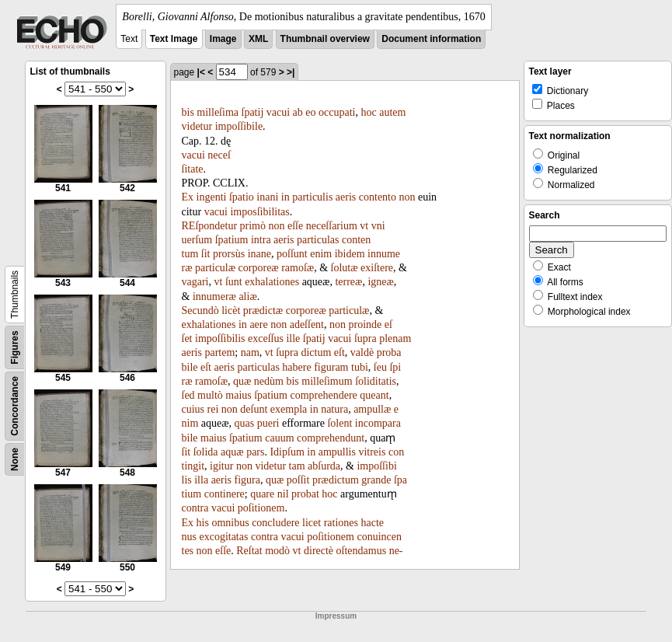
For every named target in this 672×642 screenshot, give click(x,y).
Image (223, 39)
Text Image (174, 39)
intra (261, 240)
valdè (362, 352)
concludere (275, 523)
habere (296, 367)
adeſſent (307, 324)
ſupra (366, 338)
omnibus (230, 523)
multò (210, 395)
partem (219, 352)
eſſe (295, 226)
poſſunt (292, 254)
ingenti (212, 197)
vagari (195, 282)
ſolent (339, 423)
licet (312, 523)
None (15, 459)
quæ (242, 381)
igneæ (380, 282)
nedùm (269, 381)
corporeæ (259, 268)
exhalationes (272, 282)
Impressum (336, 616)
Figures (15, 347)
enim (321, 254)
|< (201, 72)
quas (245, 423)
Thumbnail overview (325, 39)
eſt (339, 352)
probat (305, 494)
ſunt (234, 282)
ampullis (337, 452)
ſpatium (232, 240)
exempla (289, 409)
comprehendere (324, 395)
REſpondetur (210, 226)
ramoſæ (298, 268)
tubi (360, 367)
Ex (188, 197)
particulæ (215, 268)
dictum (316, 352)
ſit (206, 254)
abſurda (324, 466)
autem (392, 112)
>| (291, 72)
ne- (396, 551)
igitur (221, 466)
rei (213, 409)
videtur (197, 126)
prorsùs (229, 254)
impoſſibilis (220, 338)
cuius (193, 409)
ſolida (206, 452)
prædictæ (263, 311)
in (286, 197)
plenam (395, 338)
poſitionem (261, 508)
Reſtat (249, 551)
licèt (231, 311)
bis (188, 112)
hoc (368, 112)
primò (253, 226)
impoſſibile (239, 126)
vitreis (372, 452)
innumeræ (214, 297)
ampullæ (372, 409)
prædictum (336, 480)
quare (262, 494)
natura (334, 409)
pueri (268, 423)
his (203, 523)
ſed (188, 395)
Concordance (15, 406)
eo (310, 112)
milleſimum (327, 381)
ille (293, 338)
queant (374, 395)
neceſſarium (332, 226)
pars (255, 452)
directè (319, 551)
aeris (346, 197)
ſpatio (242, 197)
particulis (312, 197)
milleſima (218, 112)
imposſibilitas (259, 212)
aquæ (232, 452)
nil (283, 494)
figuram (331, 367)
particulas (318, 240)
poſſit (298, 480)
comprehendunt (331, 438)
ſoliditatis (376, 381)
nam (250, 352)
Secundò (200, 311)
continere (225, 494)
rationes (341, 523)
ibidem (350, 254)
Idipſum (287, 452)
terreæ (348, 282)
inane (259, 254)
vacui (278, 112)
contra (195, 508)
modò (277, 551)
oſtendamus (362, 551)
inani (267, 197)
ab (298, 112)
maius (238, 395)
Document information (431, 39)
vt (364, 226)
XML (258, 39)
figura (247, 480)
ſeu (380, 367)
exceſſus (266, 338)
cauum (279, 438)
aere (258, 324)
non (407, 197)
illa (201, 480)
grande (376, 480)
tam (297, 466)
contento (378, 197)
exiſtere (377, 268)
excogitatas (223, 537)
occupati (337, 112)
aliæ (247, 297)
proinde (366, 324)
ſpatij (253, 112)
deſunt (254, 409)
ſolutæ (345, 268)
